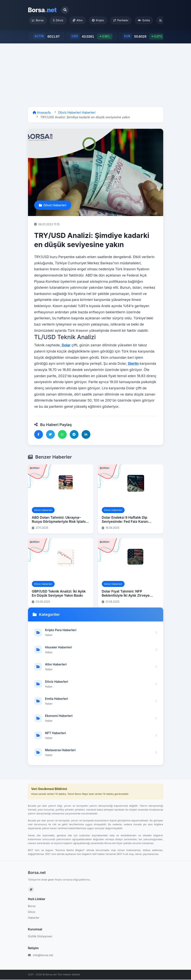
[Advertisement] (95, 76)
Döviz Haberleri (53, 206)
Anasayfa (42, 113)
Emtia (148, 20)
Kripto (101, 20)
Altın (80, 20)
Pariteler (124, 20)
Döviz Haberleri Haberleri (77, 113)
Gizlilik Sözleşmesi (40, 937)
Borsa (42, 10)
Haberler (34, 918)
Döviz (59, 20)
